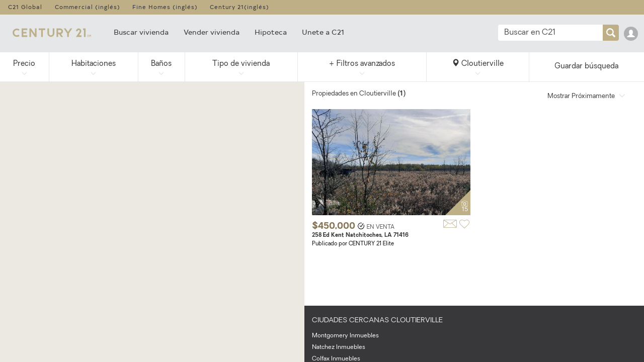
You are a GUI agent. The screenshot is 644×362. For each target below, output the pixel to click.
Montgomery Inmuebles (345, 336)
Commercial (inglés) (88, 7)
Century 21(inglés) (239, 7)
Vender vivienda (212, 32)
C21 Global (25, 7)
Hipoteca (271, 32)
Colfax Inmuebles (336, 359)
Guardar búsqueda (586, 67)
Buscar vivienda (141, 32)
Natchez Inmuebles (339, 347)
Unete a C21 (323, 32)
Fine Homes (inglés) (165, 7)
